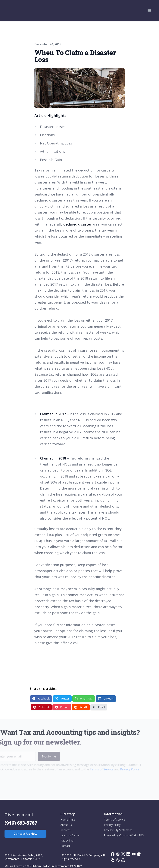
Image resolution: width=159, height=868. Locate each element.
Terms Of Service (114, 819)
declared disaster (77, 224)
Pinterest (41, 707)
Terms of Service (96, 769)
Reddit (81, 707)
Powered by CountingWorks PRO (124, 835)
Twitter (62, 698)
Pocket (62, 707)
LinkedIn (106, 698)
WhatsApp (84, 698)
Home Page (68, 819)
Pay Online (67, 841)
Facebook (41, 698)
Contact (65, 846)
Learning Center (70, 835)
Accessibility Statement (118, 830)
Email (99, 707)
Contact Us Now (25, 834)
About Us (66, 825)
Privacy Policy (124, 769)
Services (65, 830)
